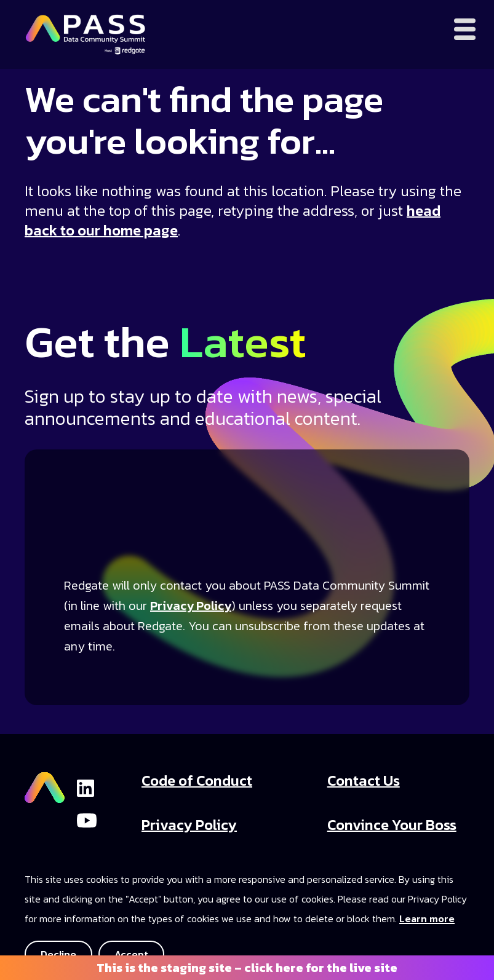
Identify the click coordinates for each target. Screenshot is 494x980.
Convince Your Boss (392, 825)
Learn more (427, 919)
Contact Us (364, 780)
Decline (58, 954)
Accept (131, 954)
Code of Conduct (197, 780)
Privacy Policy (191, 606)
